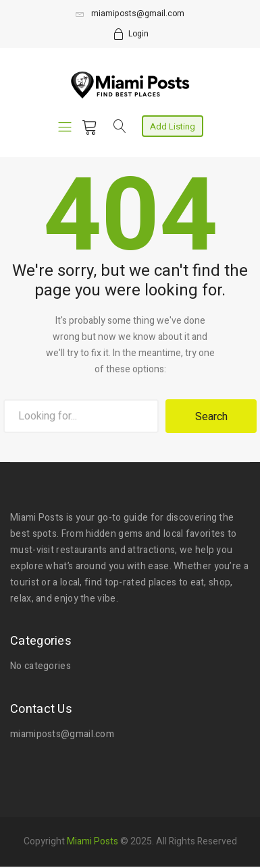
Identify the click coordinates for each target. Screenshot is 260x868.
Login (138, 34)
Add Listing (173, 126)
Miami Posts (93, 840)
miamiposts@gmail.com (130, 13)
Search (211, 417)
